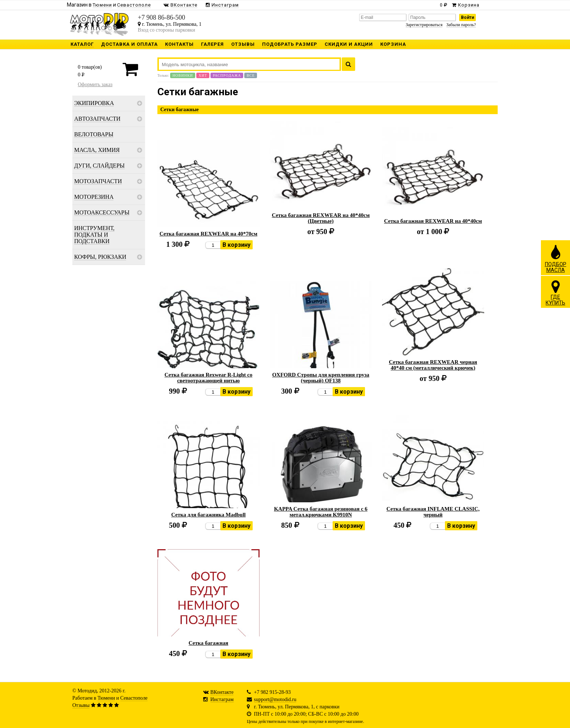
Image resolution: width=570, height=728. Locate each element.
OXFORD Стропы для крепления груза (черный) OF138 (321, 378)
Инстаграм (222, 699)
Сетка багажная (208, 643)
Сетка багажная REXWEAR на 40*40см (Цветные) (321, 218)
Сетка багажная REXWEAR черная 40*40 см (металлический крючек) (433, 365)
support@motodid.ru (275, 699)
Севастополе (134, 698)
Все (250, 75)
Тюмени (106, 698)
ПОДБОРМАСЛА (556, 258)
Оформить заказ (95, 85)
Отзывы (81, 705)
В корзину (236, 245)
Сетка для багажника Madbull (208, 515)
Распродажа (227, 75)
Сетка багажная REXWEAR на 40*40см (433, 221)
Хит (203, 75)
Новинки (182, 75)
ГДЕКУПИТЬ (555, 293)
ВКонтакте (222, 692)
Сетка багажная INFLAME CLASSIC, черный (433, 512)
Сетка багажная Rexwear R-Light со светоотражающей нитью (209, 378)
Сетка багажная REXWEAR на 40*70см (208, 234)
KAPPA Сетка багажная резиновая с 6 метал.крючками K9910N (321, 512)
